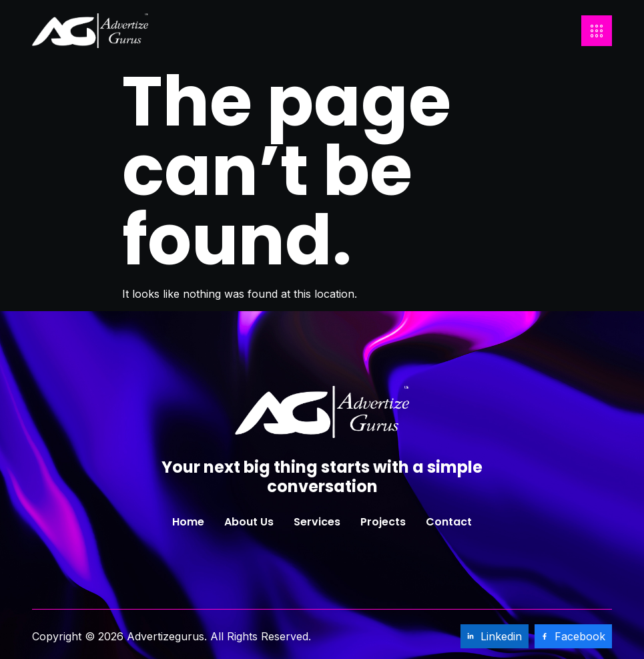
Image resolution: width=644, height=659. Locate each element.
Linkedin (495, 636)
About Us (249, 522)
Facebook (573, 636)
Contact (449, 522)
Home (188, 522)
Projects (383, 522)
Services (317, 522)
